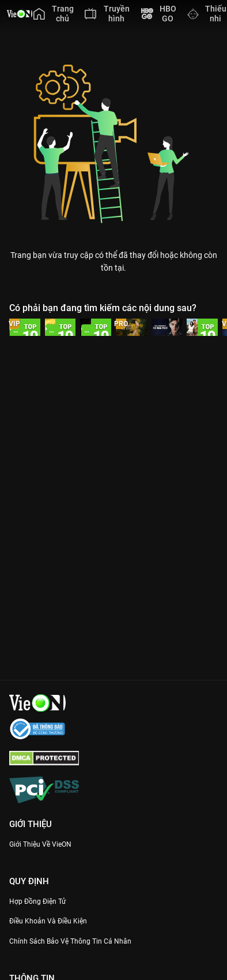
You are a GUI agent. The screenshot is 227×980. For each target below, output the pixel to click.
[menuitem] (53, 14)
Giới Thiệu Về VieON (40, 844)
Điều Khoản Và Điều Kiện (48, 921)
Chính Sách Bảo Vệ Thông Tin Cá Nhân (70, 941)
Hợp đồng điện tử (37, 902)
